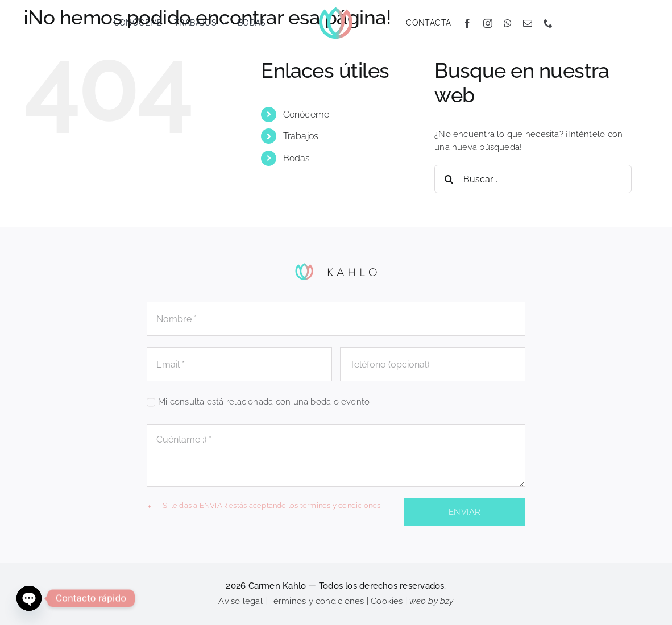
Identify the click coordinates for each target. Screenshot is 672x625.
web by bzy (431, 601)
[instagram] (488, 23)
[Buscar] (449, 179)
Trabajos (301, 136)
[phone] (548, 23)
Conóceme (306, 114)
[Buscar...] (533, 179)
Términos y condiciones (317, 601)
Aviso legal (240, 601)
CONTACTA (428, 23)
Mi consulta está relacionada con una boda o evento (264, 402)
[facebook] (467, 23)
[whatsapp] (508, 23)
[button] (272, 506)
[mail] (528, 23)
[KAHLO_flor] (336, 10)
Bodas (297, 158)
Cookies (387, 601)
